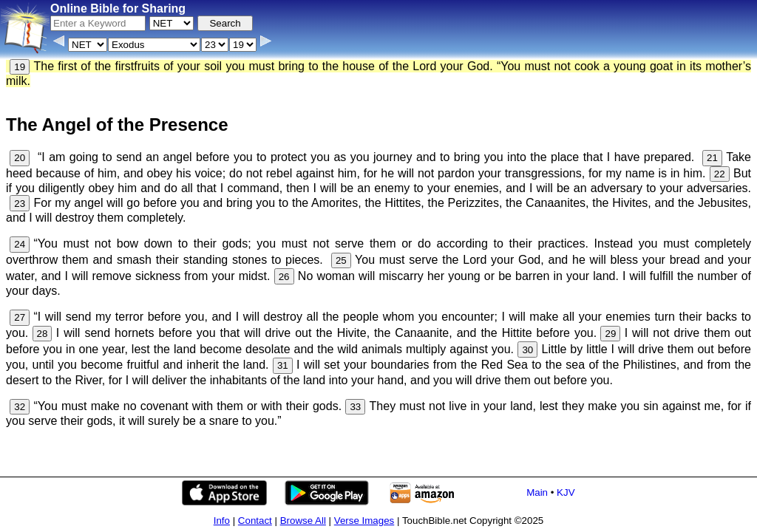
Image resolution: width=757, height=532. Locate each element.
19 (20, 67)
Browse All (303, 521)
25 (341, 260)
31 (283, 365)
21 (712, 158)
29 (610, 334)
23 (20, 204)
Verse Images (364, 521)
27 (20, 317)
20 (20, 158)
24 (20, 244)
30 (527, 350)
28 (43, 334)
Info (222, 521)
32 (20, 407)
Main (537, 492)
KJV (566, 492)
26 (284, 277)
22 (720, 174)
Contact (255, 521)
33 (355, 407)
